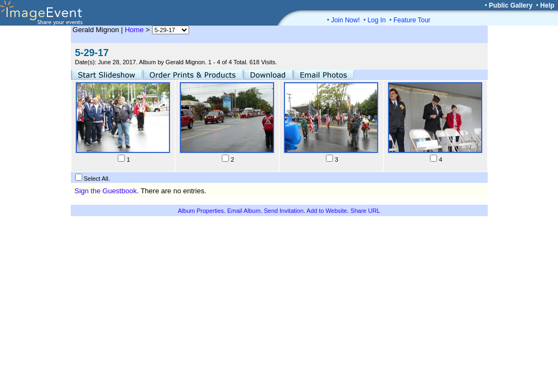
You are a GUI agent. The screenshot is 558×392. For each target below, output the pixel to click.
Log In (376, 20)
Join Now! (346, 20)
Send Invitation (284, 211)
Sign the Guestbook (106, 191)
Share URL (365, 211)
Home (134, 30)
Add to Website (327, 211)
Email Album (244, 211)
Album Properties (201, 211)
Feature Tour (412, 20)
